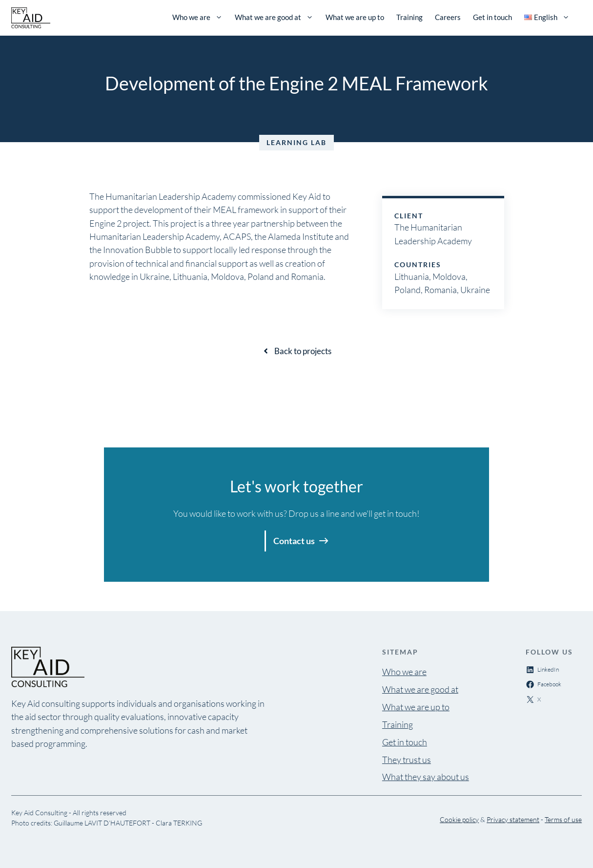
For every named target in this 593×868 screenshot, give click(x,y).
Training (409, 17)
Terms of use (563, 819)
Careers (448, 17)
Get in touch (492, 17)
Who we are (197, 17)
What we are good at (274, 17)
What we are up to (355, 17)
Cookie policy (459, 819)
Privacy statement (513, 819)
